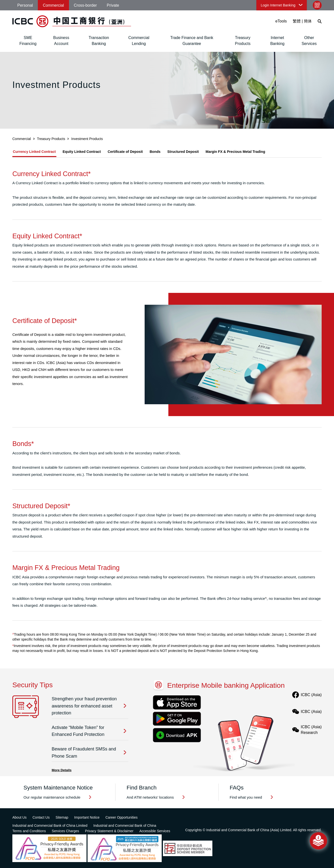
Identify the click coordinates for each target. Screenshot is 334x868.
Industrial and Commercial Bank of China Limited (50, 826)
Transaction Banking (99, 41)
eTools (281, 21)
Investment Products (87, 139)
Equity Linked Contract (87, 152)
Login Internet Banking (278, 5)
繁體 (297, 21)
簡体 (308, 21)
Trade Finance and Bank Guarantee (192, 41)
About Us (20, 817)
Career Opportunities (121, 817)
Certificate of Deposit (135, 152)
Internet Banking (277, 41)
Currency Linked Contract (35, 152)
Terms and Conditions (29, 831)
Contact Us (41, 817)
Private (113, 5)
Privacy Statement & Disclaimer (109, 831)
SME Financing (28, 41)
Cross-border (85, 5)
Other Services (309, 41)
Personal (25, 5)
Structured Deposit (200, 152)
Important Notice (87, 817)
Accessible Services (155, 831)
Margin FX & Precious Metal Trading (257, 152)
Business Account (61, 41)
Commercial (53, 5)
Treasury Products (243, 41)
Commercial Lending (139, 41)
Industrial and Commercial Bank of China (125, 826)
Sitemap (62, 817)
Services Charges (65, 831)
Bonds (168, 152)
